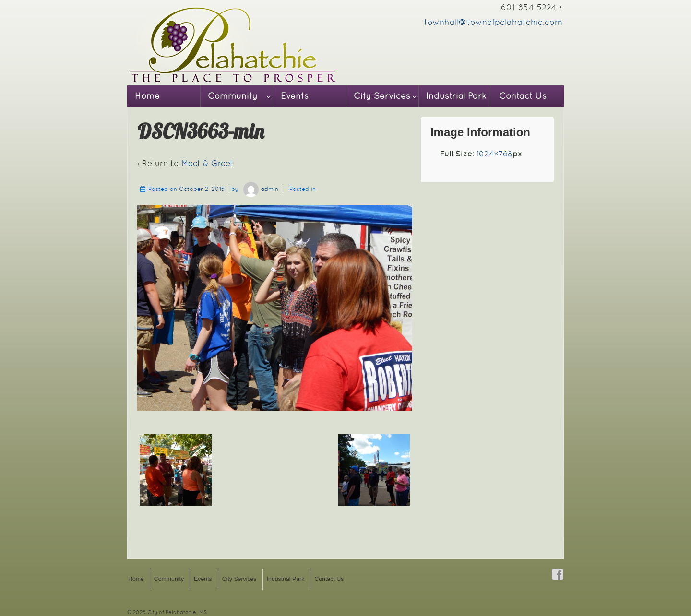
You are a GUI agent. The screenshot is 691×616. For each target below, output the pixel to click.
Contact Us (523, 96)
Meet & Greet (207, 163)
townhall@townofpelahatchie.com (493, 22)
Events (295, 96)
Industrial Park (456, 96)
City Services (382, 96)
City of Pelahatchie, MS (176, 612)
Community (233, 96)
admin (259, 189)
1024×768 (494, 154)
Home (147, 96)
